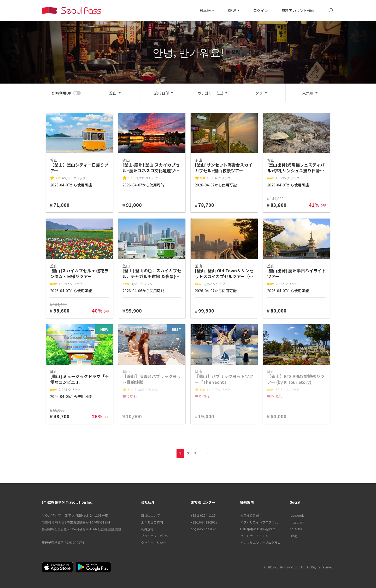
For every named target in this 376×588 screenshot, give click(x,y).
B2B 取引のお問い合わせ (258, 529)
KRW (232, 10)
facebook (297, 515)
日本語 (205, 10)
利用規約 (147, 529)
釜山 (113, 93)
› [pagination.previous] (208, 454)
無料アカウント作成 (298, 10)
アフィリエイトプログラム (259, 522)
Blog (293, 536)
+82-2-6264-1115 (203, 515)
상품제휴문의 (250, 515)
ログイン (261, 10)
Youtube (296, 529)
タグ (259, 93)
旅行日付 (162, 93)
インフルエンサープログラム (260, 542)
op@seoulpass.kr (203, 529)
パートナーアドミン (254, 536)
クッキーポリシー (154, 542)
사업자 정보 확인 (109, 529)
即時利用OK (61, 93)
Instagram (297, 522)
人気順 (308, 93)
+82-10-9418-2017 (204, 522)
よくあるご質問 (152, 522)
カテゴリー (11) (210, 93)
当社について (150, 515)
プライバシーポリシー (157, 536)
